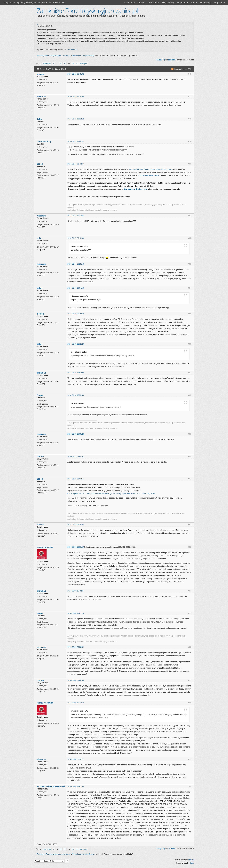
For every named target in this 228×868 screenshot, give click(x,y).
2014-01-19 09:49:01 (76, 456)
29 (73, 64)
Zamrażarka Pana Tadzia (149, 175)
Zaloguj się (161, 60)
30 (77, 64)
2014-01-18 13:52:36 (76, 395)
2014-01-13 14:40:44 (76, 141)
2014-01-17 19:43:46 (76, 216)
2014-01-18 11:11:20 (76, 344)
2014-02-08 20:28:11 (76, 759)
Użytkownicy (168, 3)
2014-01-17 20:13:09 (76, 238)
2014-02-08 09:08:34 (76, 680)
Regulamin (182, 3)
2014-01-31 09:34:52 (76, 525)
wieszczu (41, 96)
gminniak (41, 373)
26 (60, 64)
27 (65, 64)
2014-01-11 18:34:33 (76, 96)
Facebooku (72, 50)
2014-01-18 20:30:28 (76, 434)
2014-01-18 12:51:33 (76, 373)
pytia (39, 119)
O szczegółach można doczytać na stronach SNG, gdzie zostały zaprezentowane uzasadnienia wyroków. (111, 494)
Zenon (40, 164)
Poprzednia (47, 64)
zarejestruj (172, 60)
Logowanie (219, 3)
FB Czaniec (154, 3)
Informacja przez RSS (183, 69)
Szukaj (194, 3)
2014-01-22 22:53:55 (76, 479)
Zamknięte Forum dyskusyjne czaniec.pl (87, 11)
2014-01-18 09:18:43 (76, 314)
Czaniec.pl (130, 3)
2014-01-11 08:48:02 (76, 74)
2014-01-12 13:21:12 (76, 119)
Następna (84, 64)
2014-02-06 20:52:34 (76, 647)
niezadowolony (44, 141)
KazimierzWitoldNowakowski (51, 786)
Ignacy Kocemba (45, 547)
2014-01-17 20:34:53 (76, 288)
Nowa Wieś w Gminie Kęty (135, 189)
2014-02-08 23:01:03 (76, 786)
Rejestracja (206, 3)
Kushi (192, 863)
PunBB (191, 860)
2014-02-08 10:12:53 (76, 703)
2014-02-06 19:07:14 (76, 613)
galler (39, 238)
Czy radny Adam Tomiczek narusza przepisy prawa (151, 169)
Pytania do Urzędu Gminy (83, 56)
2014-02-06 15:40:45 (76, 591)
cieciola (40, 74)
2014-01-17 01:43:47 (76, 164)
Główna (141, 3)
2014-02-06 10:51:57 (76, 547)
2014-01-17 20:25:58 (76, 264)
